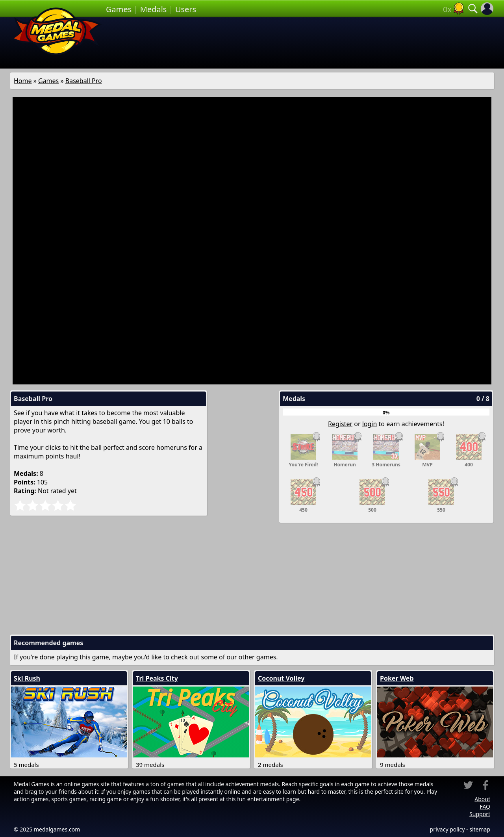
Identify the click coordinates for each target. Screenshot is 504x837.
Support (480, 814)
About (482, 799)
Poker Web (397, 678)
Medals (154, 9)
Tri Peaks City (157, 678)
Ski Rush (27, 678)
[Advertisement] (300, 43)
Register (340, 424)
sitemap (480, 829)
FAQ (485, 806)
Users (186, 9)
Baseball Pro (84, 81)
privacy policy (447, 829)
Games (119, 9)
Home (23, 81)
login (370, 424)
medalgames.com (57, 829)
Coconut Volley (281, 678)
